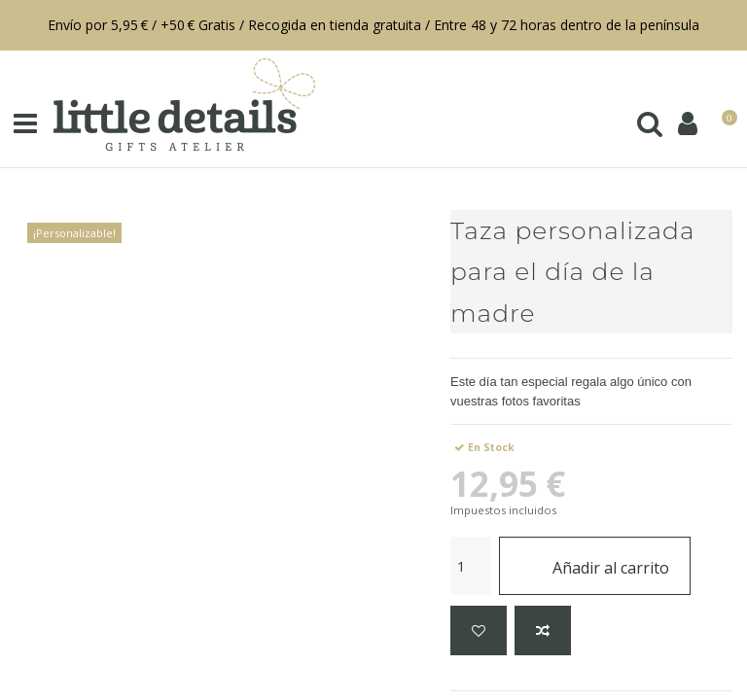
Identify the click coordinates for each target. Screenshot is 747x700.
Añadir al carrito (595, 565)
